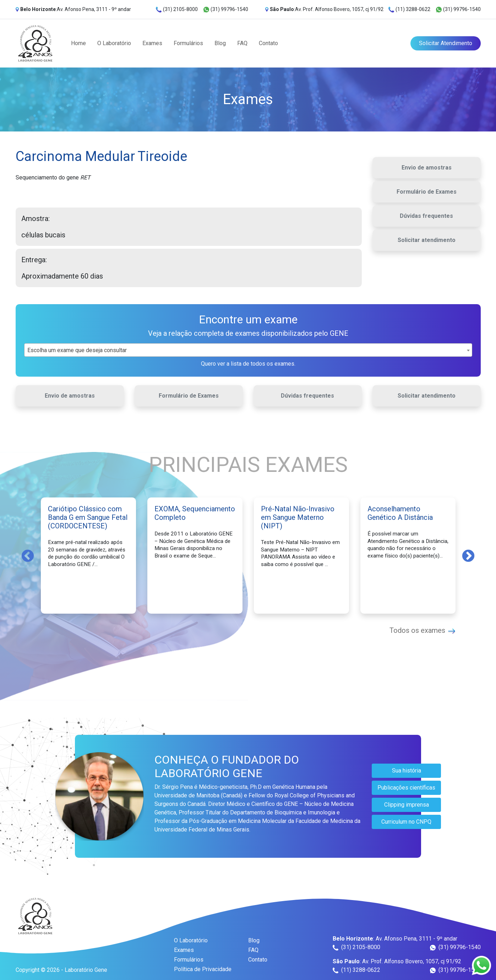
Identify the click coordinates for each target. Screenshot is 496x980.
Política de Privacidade (203, 969)
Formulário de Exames (427, 192)
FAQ (242, 43)
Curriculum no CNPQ (406, 822)
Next (468, 555)
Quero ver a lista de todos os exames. (248, 364)
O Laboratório (114, 43)
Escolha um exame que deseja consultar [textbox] (77, 350)
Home (78, 43)
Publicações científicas (406, 788)
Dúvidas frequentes (426, 216)
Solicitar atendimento (427, 240)
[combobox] (248, 350)
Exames (152, 43)
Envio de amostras (427, 168)
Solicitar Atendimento (446, 43)
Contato (268, 43)
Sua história (407, 771)
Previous (28, 555)
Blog (220, 43)
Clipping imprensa (407, 805)
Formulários (188, 43)
